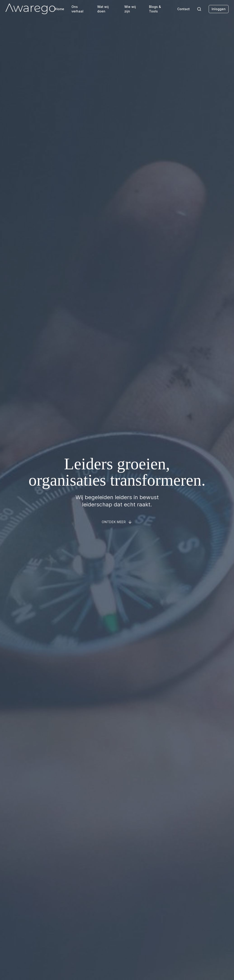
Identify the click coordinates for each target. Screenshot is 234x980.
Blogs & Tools (155, 9)
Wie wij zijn (130, 9)
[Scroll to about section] (117, 522)
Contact (183, 9)
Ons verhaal (77, 9)
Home (60, 9)
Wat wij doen (103, 9)
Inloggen (219, 9)
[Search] (199, 9)
